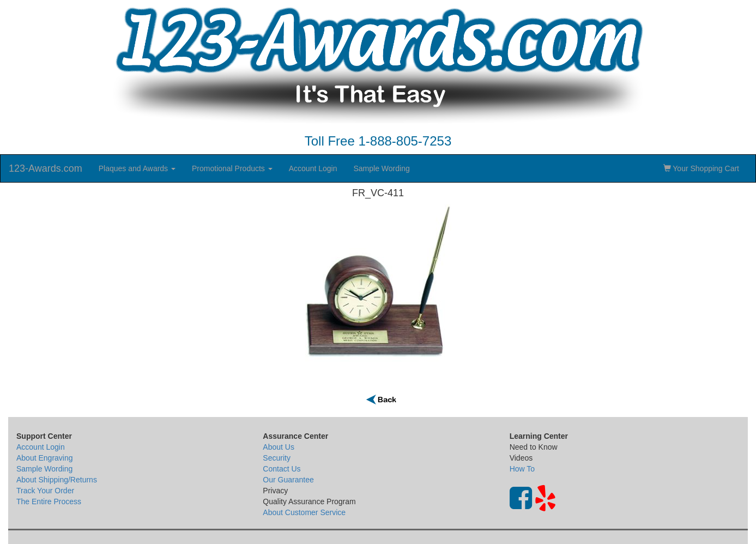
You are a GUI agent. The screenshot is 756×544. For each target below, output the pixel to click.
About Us (279, 447)
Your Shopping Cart (701, 168)
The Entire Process (49, 501)
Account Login (313, 168)
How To (522, 469)
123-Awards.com (46, 168)
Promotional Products (232, 168)
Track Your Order (45, 491)
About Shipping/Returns (57, 480)
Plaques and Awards (137, 168)
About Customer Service (304, 512)
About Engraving (45, 458)
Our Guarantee (288, 480)
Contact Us (282, 469)
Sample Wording (381, 168)
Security (277, 458)
